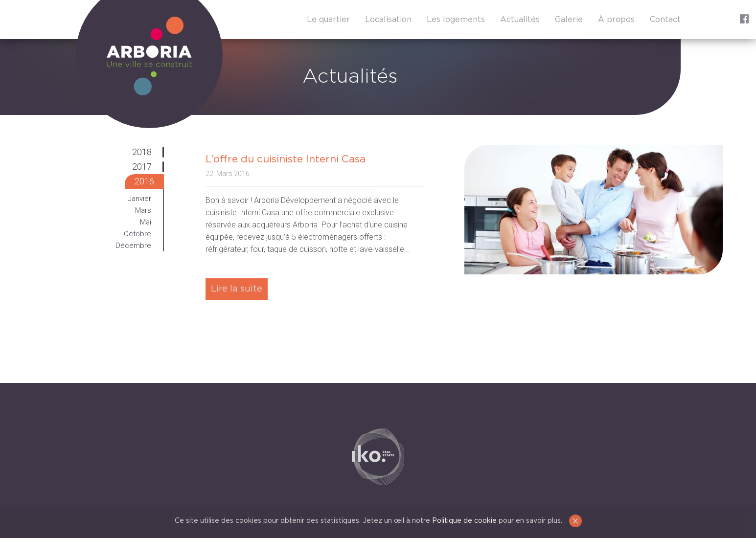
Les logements (456, 20)
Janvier (139, 199)
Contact (665, 20)
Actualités (520, 20)
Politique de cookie (464, 521)
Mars (143, 210)
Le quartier (328, 20)
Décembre (133, 246)
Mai (146, 222)
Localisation (388, 20)
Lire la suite (237, 289)
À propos (616, 20)
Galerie (569, 20)
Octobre (137, 234)
